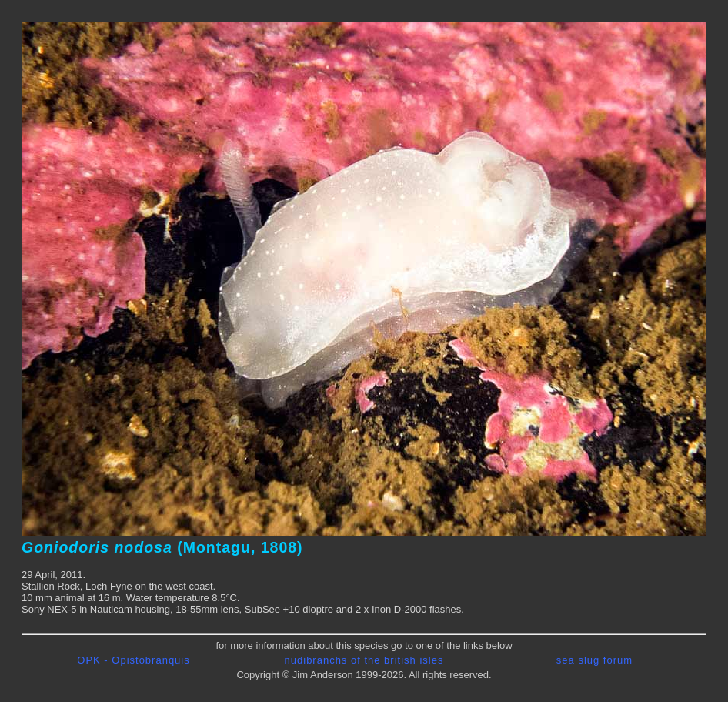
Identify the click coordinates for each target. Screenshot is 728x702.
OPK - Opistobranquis (133, 660)
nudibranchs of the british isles (364, 660)
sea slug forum (594, 660)
